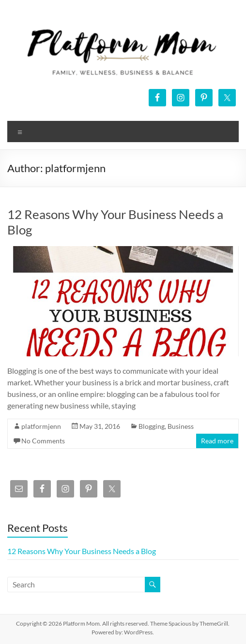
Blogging (152, 426)
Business (181, 426)
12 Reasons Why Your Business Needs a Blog (82, 551)
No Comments (43, 441)
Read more (217, 441)
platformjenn (41, 426)
